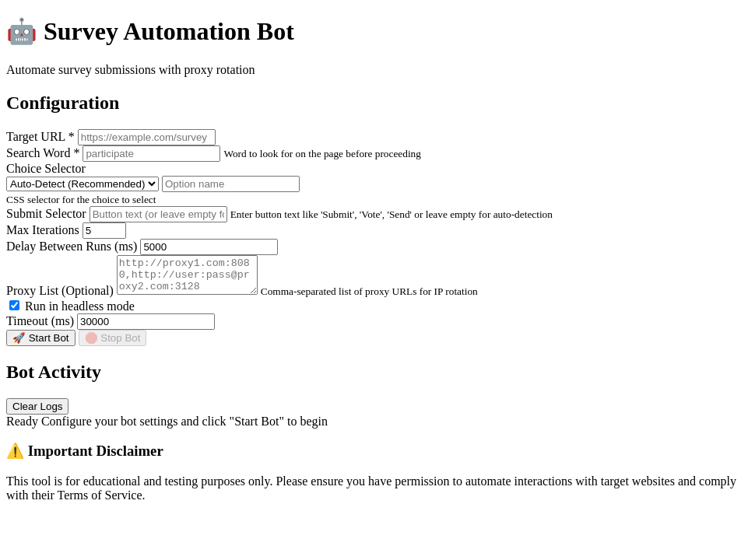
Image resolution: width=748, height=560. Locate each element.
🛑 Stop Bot (113, 345)
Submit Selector (46, 213)
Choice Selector (46, 168)
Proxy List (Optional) (60, 297)
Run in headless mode (72, 313)
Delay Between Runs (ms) (72, 246)
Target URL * (40, 136)
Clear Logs (37, 413)
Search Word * (43, 153)
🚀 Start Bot (41, 345)
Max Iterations (43, 230)
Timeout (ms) (40, 328)
